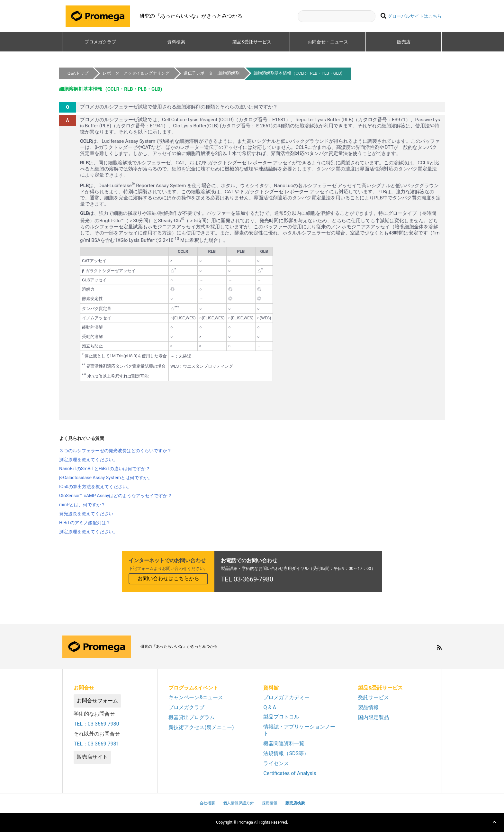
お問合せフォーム (97, 701)
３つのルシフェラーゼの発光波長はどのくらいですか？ (115, 451)
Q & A (270, 707)
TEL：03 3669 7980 (96, 724)
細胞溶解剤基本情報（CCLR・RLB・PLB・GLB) (298, 73)
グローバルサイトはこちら (415, 16)
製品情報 (368, 707)
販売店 (404, 42)
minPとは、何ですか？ (82, 505)
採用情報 (270, 803)
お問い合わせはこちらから (168, 578)
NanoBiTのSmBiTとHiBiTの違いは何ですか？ (105, 469)
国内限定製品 (373, 717)
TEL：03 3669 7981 (96, 744)
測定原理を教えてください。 (88, 460)
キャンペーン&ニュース (196, 697)
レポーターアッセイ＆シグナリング (136, 73)
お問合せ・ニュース (328, 42)
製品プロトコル (281, 717)
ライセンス (276, 763)
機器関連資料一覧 (284, 743)
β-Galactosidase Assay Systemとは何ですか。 (106, 478)
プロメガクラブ (100, 42)
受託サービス (373, 697)
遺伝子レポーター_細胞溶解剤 (212, 73)
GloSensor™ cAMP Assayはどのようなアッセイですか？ (116, 496)
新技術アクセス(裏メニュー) (201, 727)
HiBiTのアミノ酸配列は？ (85, 523)
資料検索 (176, 42)
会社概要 (207, 803)
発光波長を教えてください (86, 514)
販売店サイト (92, 757)
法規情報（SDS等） (286, 753)
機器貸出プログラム (192, 717)
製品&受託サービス (254, 42)
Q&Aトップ (78, 73)
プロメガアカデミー (286, 697)
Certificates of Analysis (290, 773)
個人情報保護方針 (239, 803)
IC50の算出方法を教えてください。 (95, 487)
